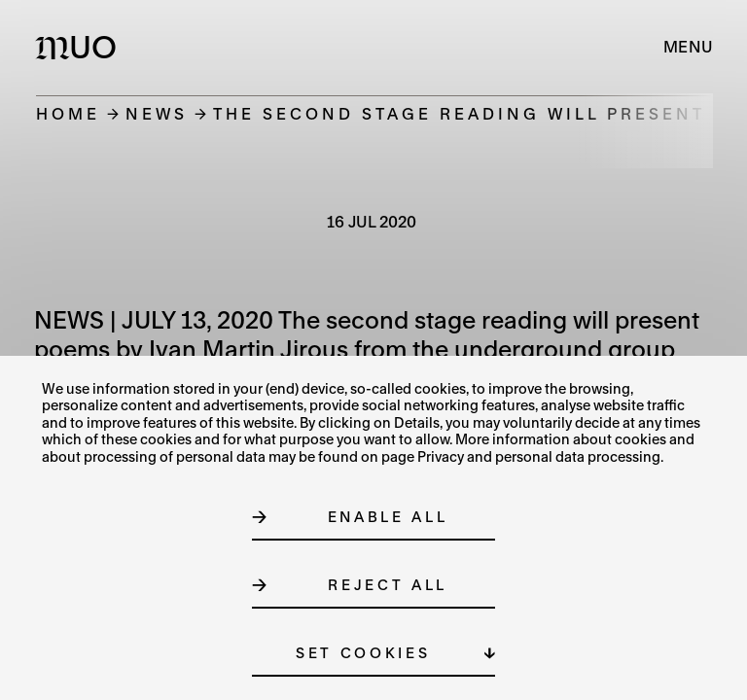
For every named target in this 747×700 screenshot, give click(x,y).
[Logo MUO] (80, 47)
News (157, 113)
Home (68, 113)
